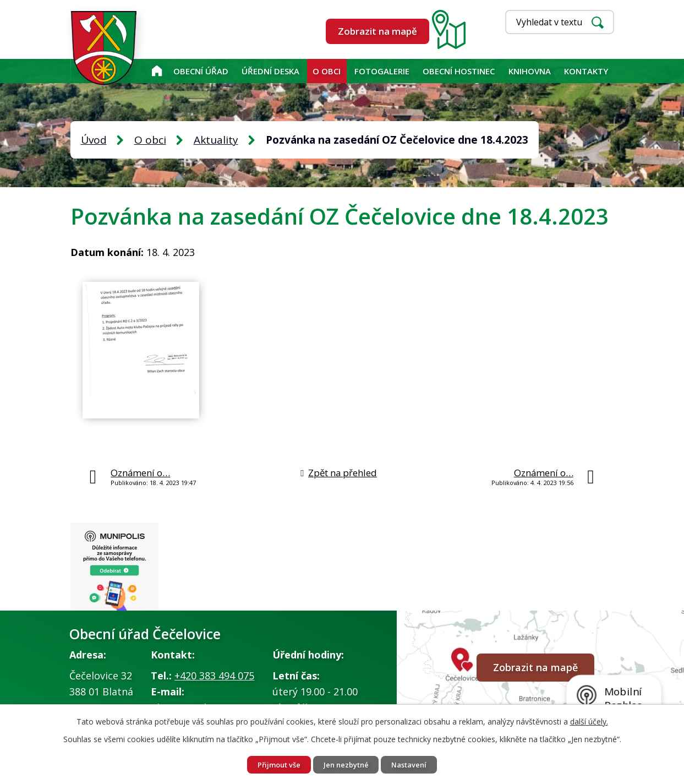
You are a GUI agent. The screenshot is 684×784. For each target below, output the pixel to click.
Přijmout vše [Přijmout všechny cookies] (272, 764)
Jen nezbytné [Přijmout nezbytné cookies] (347, 764)
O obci (327, 71)
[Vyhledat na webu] (560, 22)
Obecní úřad (201, 71)
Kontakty (586, 71)
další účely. (589, 719)
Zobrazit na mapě (377, 31)
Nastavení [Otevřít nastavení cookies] (417, 764)
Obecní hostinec (459, 71)
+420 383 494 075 (214, 679)
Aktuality (216, 140)
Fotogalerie (382, 71)
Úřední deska (270, 71)
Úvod (157, 71)
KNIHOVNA (530, 71)
